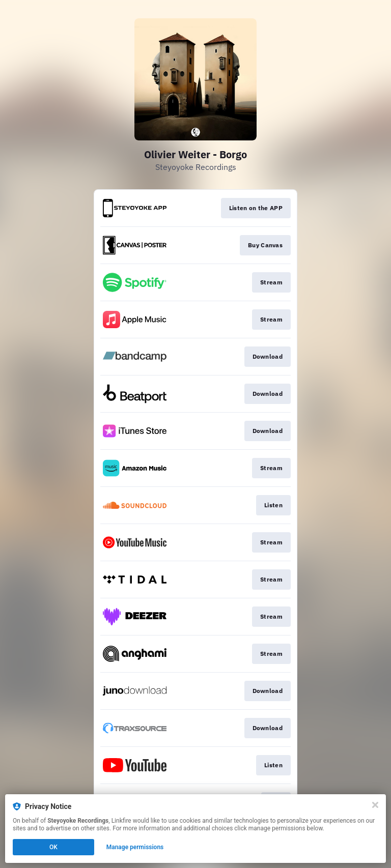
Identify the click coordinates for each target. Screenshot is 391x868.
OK (53, 847)
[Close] (375, 805)
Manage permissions (135, 847)
